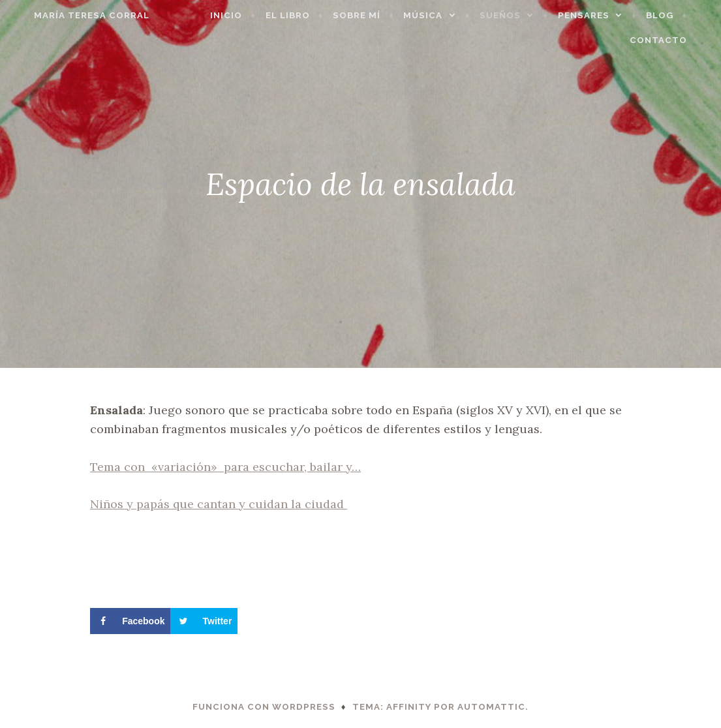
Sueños (517, 15)
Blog (677, 15)
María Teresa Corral (75, 15)
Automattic (491, 707)
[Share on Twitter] (204, 621)
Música (440, 15)
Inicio (243, 15)
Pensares (601, 15)
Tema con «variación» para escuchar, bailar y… (225, 467)
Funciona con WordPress (264, 707)
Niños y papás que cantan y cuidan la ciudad (219, 504)
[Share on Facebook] (130, 621)
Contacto (675, 40)
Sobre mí (374, 15)
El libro (305, 15)
